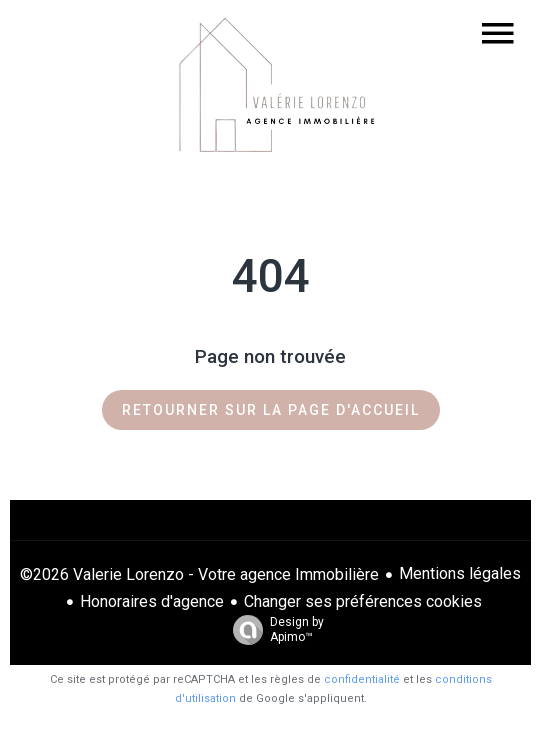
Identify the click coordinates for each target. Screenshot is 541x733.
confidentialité (362, 679)
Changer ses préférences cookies (363, 601)
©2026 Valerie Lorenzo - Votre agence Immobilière (199, 574)
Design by (273, 630)
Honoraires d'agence (152, 601)
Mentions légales (460, 573)
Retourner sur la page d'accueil (271, 410)
